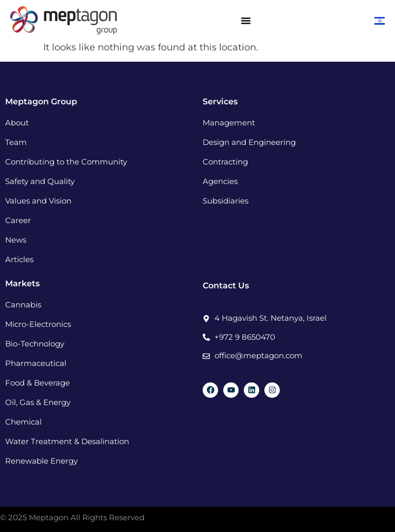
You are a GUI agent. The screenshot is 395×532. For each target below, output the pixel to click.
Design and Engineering (249, 142)
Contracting (225, 162)
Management (229, 123)
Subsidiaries (226, 201)
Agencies (220, 181)
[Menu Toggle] (246, 21)
